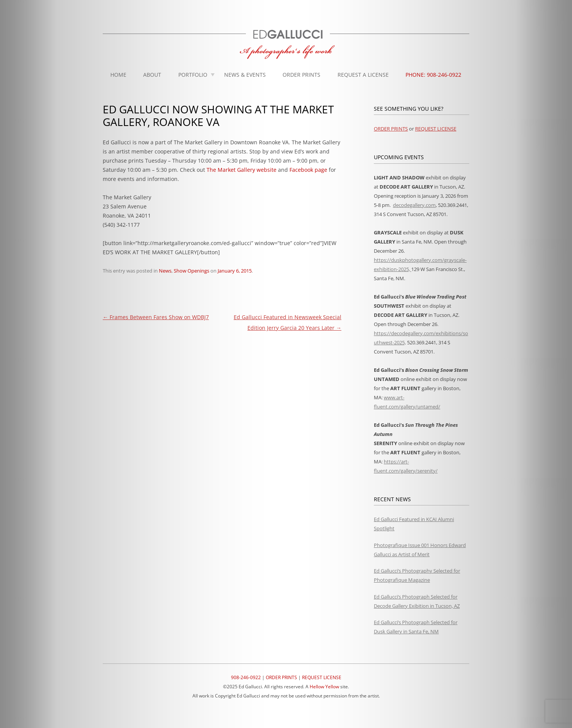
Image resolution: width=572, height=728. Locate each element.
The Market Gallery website (242, 170)
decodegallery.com (414, 205)
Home (118, 75)
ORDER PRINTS (391, 129)
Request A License (363, 75)
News (165, 271)
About (152, 75)
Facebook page (308, 170)
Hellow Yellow (324, 687)
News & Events (245, 75)
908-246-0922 (246, 677)
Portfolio (193, 75)
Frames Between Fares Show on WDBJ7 (156, 317)
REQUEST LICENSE (436, 129)
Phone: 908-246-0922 (433, 75)
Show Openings (191, 271)
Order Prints (301, 75)
